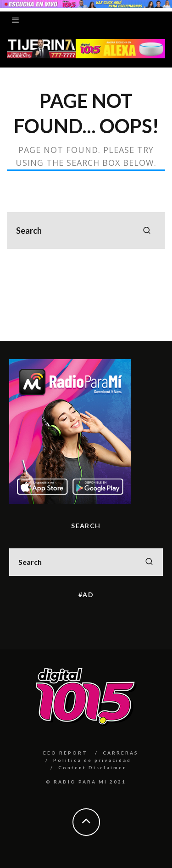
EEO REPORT (65, 753)
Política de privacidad (92, 760)
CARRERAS (121, 753)
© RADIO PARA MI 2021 (86, 782)
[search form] (86, 231)
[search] (147, 231)
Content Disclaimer (92, 767)
